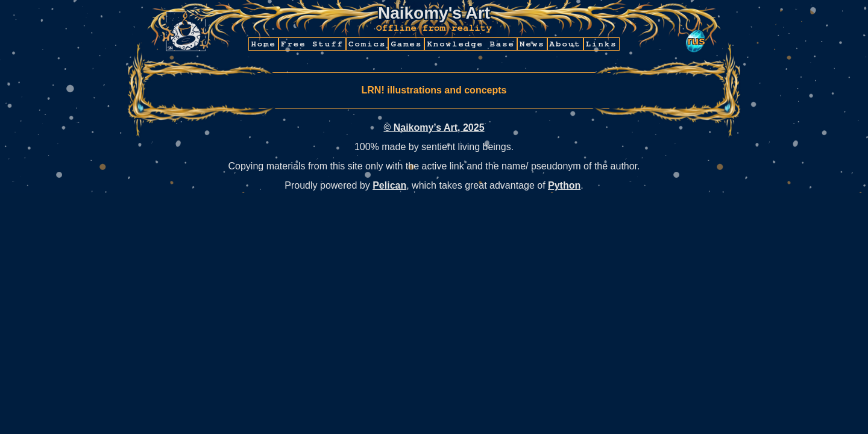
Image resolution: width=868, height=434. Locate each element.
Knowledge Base (471, 44)
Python (564, 185)
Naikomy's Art (434, 13)
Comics (367, 44)
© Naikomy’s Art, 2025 (434, 127)
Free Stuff (312, 44)
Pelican (389, 185)
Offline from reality (434, 28)
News (532, 44)
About (565, 44)
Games (406, 44)
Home (263, 44)
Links (602, 44)
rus (696, 41)
